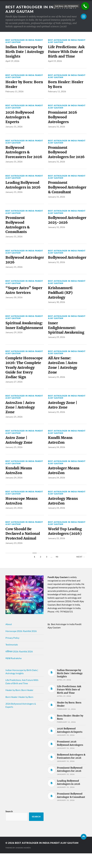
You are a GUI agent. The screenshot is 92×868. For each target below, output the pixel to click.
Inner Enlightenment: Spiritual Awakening (67, 338)
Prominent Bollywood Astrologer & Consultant (59, 193)
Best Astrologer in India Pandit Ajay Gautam (34, 9)
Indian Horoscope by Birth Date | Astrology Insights (24, 52)
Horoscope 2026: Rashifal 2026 (21, 646)
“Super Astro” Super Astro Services (24, 300)
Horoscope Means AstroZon (22, 515)
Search (9, 826)
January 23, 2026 (14, 558)
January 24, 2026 (57, 460)
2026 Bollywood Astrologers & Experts (20, 119)
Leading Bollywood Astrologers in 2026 (23, 188)
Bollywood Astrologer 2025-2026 (64, 231)
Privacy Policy (12, 652)
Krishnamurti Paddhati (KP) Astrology (61, 303)
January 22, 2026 (57, 553)
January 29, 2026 (14, 348)
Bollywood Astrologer (58, 269)
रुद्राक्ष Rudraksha (13, 673)
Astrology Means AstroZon (63, 515)
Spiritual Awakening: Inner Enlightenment (22, 338)
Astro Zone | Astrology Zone (19, 453)
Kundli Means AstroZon (61, 453)
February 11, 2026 (14, 93)
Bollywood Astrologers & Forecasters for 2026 (24, 154)
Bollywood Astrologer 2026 (20, 269)
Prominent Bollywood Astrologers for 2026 (67, 154)
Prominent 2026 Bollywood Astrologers (63, 119)
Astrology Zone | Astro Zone (63, 417)
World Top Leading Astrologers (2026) (65, 546)
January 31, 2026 (14, 128)
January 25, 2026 (57, 389)
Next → (81, 572)
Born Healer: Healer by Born (66, 85)
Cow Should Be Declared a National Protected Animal (23, 548)
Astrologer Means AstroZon (64, 484)
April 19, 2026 (12, 62)
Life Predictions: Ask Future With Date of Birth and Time (67, 52)
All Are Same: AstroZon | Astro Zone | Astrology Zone (63, 377)
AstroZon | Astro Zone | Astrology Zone (21, 420)
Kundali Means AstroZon (19, 484)
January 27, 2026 (14, 394)
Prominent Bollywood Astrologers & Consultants (18, 233)
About (9, 639)
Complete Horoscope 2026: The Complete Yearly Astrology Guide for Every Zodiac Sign (24, 379)
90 (57, 572)
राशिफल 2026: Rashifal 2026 (19, 666)
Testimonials (12, 659)
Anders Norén (23, 862)
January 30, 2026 (14, 307)
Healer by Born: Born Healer (25, 85)
